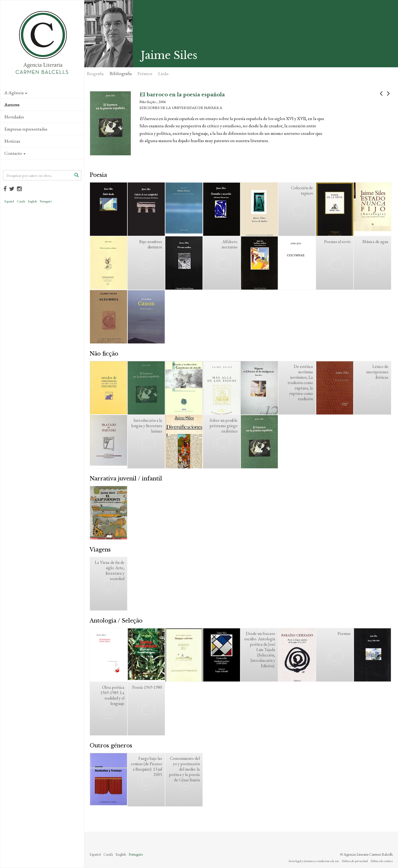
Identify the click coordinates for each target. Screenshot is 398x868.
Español (9, 201)
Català (21, 201)
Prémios (145, 73)
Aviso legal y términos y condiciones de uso (314, 861)
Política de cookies (382, 861)
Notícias (12, 141)
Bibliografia (121, 73)
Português (46, 201)
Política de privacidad (355, 861)
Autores (12, 105)
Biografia (95, 73)
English (32, 201)
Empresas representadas (26, 129)
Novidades (14, 117)
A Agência (16, 93)
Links (163, 73)
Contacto (15, 153)
